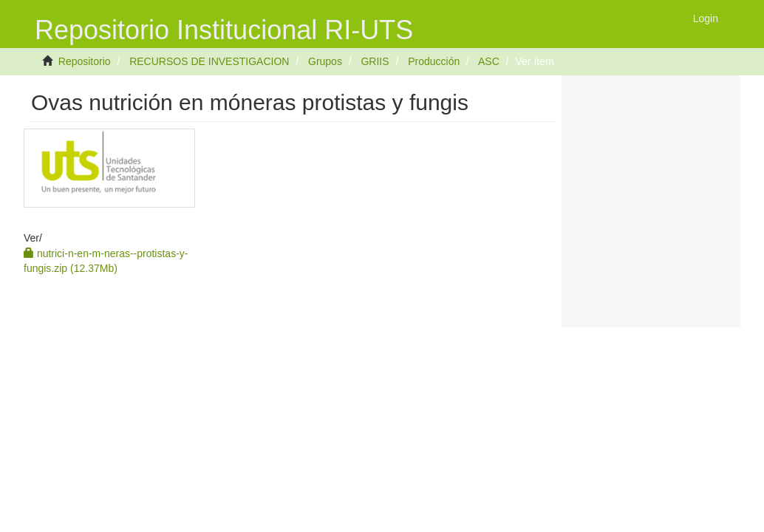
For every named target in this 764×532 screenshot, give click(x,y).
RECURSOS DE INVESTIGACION (209, 61)
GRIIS (375, 61)
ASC (489, 61)
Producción (434, 61)
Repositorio (85, 61)
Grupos (325, 61)
